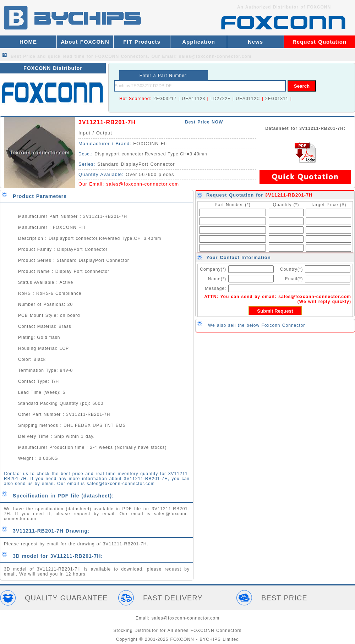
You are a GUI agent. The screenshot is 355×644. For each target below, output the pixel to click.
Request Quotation (319, 42)
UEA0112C (248, 99)
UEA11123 (193, 99)
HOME (28, 42)
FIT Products (142, 42)
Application (199, 42)
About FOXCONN (85, 42)
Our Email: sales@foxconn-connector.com (202, 56)
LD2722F (220, 99)
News (255, 42)
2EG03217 (165, 99)
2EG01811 (277, 99)
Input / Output (95, 133)
